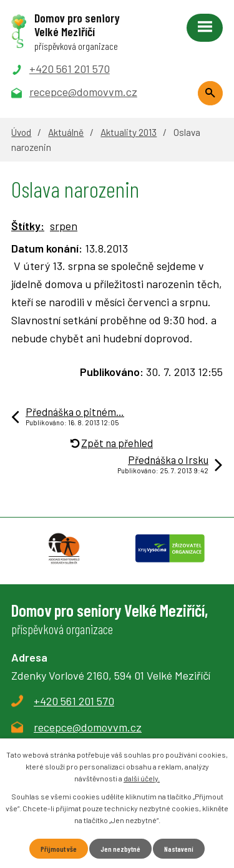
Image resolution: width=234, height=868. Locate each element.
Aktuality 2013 (129, 132)
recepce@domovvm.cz (88, 727)
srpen (64, 226)
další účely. (142, 778)
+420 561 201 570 (74, 701)
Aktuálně (66, 132)
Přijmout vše (59, 849)
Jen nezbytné (120, 849)
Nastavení (179, 849)
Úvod (21, 132)
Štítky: (28, 226)
